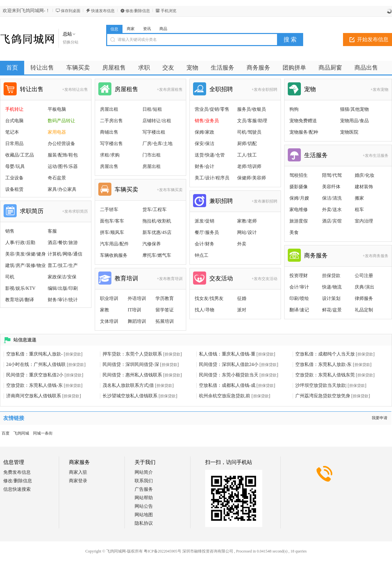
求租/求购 (110, 155)
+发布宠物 (379, 90)
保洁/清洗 (332, 198)
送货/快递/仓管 (210, 155)
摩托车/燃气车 (157, 255)
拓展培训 (165, 321)
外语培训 (137, 298)
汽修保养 (152, 244)
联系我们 (144, 481)
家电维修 (299, 210)
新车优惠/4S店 (157, 232)
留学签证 (165, 310)
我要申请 (380, 418)
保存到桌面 (71, 11)
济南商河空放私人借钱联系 (34, 396)
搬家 (359, 198)
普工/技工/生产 (63, 265)
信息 (114, 29)
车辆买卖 (126, 190)
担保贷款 (331, 276)
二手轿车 (109, 210)
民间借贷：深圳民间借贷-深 (131, 364)
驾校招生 (299, 175)
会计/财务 (204, 244)
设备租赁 (14, 189)
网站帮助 (144, 498)
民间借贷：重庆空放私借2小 (35, 375)
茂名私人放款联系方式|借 (128, 385)
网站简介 (144, 472)
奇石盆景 (57, 178)
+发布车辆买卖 (170, 190)
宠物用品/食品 (354, 121)
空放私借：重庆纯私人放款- (34, 354)
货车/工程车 (155, 210)
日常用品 (14, 144)
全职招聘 (221, 89)
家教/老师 (247, 221)
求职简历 (32, 211)
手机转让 (14, 109)
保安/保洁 (204, 144)
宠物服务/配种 (304, 132)
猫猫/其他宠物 (354, 109)
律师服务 (364, 298)
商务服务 (316, 256)
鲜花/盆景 (332, 310)
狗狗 (294, 109)
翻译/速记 (299, 310)
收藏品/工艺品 (20, 155)
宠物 (310, 89)
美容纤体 (331, 187)
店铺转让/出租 (157, 121)
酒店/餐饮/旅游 (63, 243)
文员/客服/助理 (252, 121)
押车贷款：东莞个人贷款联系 (132, 354)
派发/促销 (204, 221)
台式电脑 (14, 121)
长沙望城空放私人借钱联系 (130, 396)
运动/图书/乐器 (63, 166)
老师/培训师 (249, 166)
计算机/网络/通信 (65, 254)
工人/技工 (247, 155)
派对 (242, 310)
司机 (10, 277)
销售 (10, 231)
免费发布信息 (17, 472)
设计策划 (331, 298)
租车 (359, 210)
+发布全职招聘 (264, 90)
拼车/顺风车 (112, 232)
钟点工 (202, 255)
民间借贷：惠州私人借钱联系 (132, 375)
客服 (52, 231)
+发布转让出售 (75, 90)
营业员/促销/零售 (212, 109)
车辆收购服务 (114, 255)
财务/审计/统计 (63, 300)
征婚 (242, 298)
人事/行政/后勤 (20, 243)
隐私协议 (144, 523)
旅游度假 (299, 221)
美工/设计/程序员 (212, 178)
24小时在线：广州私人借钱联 (36, 364)
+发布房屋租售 (170, 90)
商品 (163, 29)
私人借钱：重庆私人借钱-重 (227, 354)
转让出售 (32, 89)
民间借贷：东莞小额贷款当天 (229, 375)
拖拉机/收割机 (157, 221)
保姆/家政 (204, 132)
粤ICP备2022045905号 (163, 551)
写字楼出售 (111, 144)
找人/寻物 (204, 310)
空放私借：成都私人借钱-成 (227, 385)
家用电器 (57, 132)
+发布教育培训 (170, 279)
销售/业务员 (207, 121)
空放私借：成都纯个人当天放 (325, 354)
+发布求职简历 (75, 211)
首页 (12, 68)
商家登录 (78, 481)
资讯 (147, 29)
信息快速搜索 (17, 489)
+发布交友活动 (264, 279)
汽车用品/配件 (114, 244)
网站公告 (144, 506)
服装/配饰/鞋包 (63, 155)
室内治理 (364, 221)
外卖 (242, 244)
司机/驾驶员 (249, 132)
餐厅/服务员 (207, 232)
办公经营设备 (61, 144)
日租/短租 (152, 109)
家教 (105, 310)
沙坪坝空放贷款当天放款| (321, 385)
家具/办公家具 (62, 189)
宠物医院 (349, 132)
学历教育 (165, 298)
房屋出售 (109, 166)
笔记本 (12, 132)
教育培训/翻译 (20, 300)
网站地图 (144, 515)
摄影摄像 (299, 187)
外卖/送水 (332, 210)
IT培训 (134, 310)
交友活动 (221, 278)
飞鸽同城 (21, 433)
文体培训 (109, 321)
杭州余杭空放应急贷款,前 (225, 396)
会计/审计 (299, 287)
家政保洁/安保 (62, 277)
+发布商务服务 (376, 256)
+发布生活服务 (376, 156)
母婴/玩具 (15, 166)
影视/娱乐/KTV (20, 288)
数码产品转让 (61, 121)
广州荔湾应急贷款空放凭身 (323, 396)
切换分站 (71, 42)
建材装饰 (364, 187)
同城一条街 (43, 433)
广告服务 (144, 489)
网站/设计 (247, 232)
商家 (131, 29)
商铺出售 (109, 132)
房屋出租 (109, 109)
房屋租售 (126, 89)
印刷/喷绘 (299, 298)
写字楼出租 (154, 132)
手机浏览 (169, 11)
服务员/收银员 (252, 109)
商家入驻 (78, 472)
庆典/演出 (365, 287)
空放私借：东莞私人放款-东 (324, 364)
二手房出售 (111, 121)
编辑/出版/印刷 (63, 288)
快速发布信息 (103, 11)
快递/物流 (332, 287)
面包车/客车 (112, 221)
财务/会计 (204, 166)
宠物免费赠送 (303, 121)
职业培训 (109, 298)
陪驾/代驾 (332, 175)
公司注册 (364, 276)
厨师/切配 (247, 144)
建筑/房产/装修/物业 (25, 265)
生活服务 (316, 155)
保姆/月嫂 (299, 198)
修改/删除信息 (138, 11)
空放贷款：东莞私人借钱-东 (34, 385)
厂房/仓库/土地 (157, 144)
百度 (6, 433)
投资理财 (299, 276)
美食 (294, 232)
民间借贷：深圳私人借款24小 (229, 364)
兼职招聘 (221, 201)
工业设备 (14, 178)
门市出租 (152, 155)
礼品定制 (364, 310)
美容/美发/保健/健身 (25, 254)
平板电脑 (57, 109)
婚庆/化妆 (365, 175)
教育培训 (126, 278)
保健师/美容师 (252, 178)
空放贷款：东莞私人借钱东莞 (325, 375)
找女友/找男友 (209, 298)
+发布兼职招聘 (264, 201)
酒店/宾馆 (332, 221)
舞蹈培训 (137, 321)
